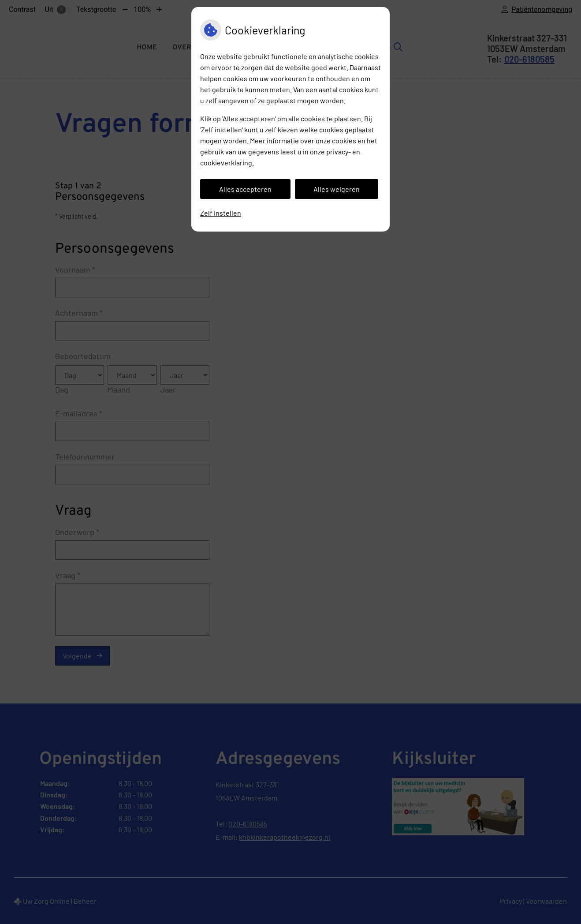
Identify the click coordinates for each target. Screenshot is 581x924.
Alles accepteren (245, 189)
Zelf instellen (221, 213)
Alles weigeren (337, 189)
